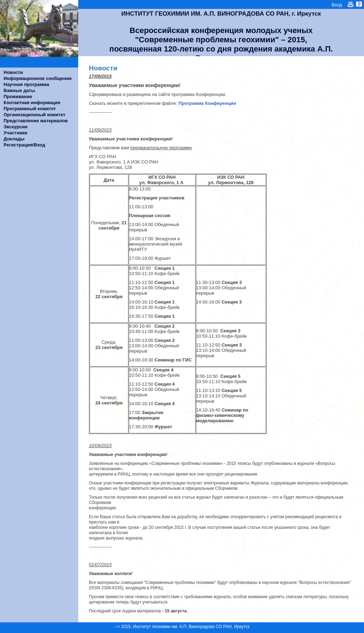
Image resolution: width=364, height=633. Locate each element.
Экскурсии (16, 127)
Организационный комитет (34, 115)
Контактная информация (32, 103)
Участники (15, 133)
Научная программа (26, 84)
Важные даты (19, 90)
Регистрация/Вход (24, 145)
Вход (337, 5)
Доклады (14, 139)
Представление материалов (36, 121)
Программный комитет (30, 109)
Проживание (18, 96)
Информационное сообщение (38, 78)
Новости (13, 72)
